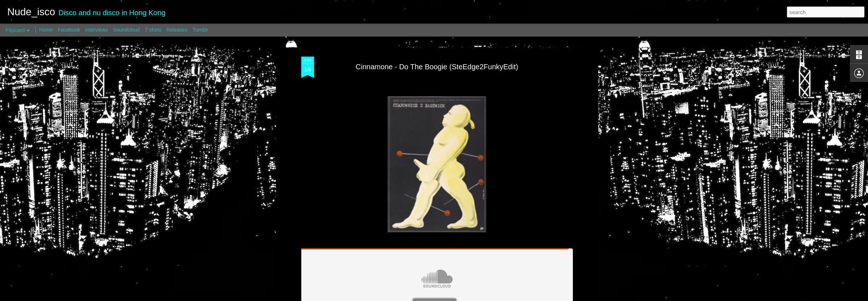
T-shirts (153, 30)
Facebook (69, 30)
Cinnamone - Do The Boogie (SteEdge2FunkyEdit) (437, 67)
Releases (177, 30)
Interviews (97, 30)
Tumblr (200, 30)
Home (46, 30)
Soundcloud (126, 30)
